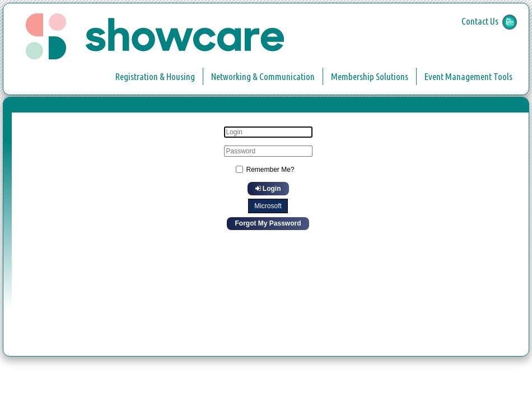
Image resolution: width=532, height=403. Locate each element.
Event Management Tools (468, 76)
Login (268, 189)
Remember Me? (270, 170)
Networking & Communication (263, 76)
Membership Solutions (370, 76)
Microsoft (268, 206)
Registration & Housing (155, 76)
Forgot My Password (268, 223)
